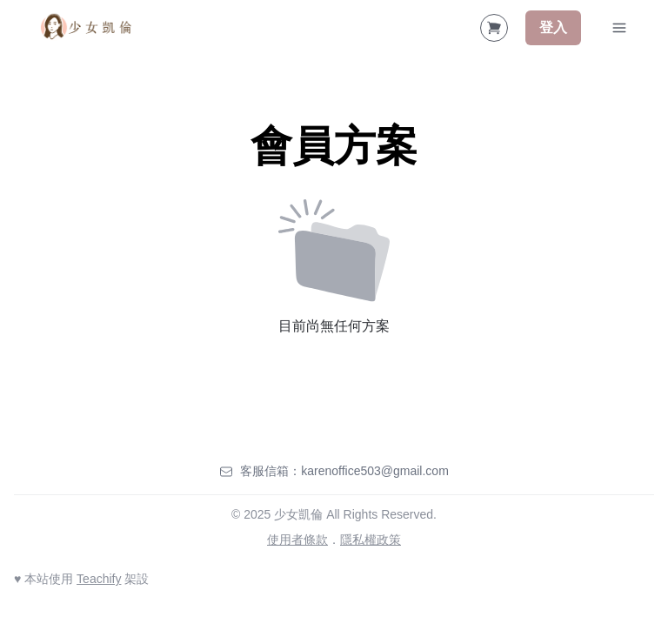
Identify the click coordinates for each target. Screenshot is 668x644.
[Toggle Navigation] (619, 28)
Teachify (99, 579)
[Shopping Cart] (494, 28)
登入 (553, 27)
